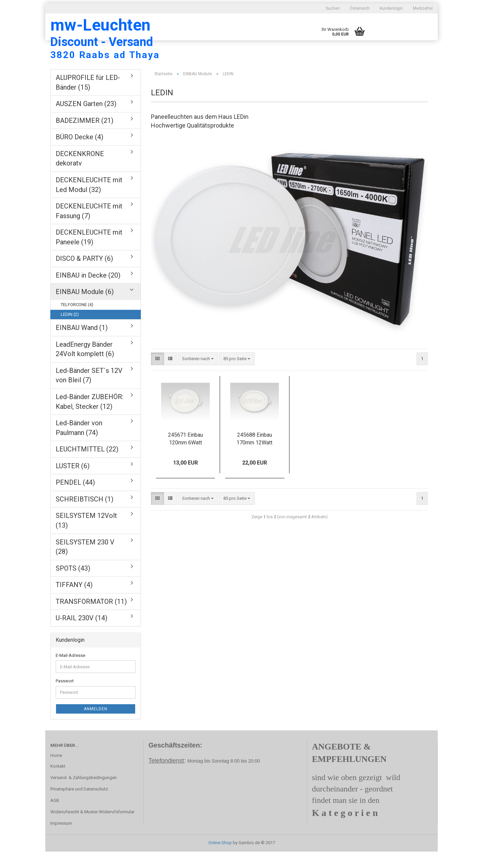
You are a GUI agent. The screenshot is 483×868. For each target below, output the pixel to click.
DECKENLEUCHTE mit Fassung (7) (89, 227)
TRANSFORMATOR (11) (91, 618)
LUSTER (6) (73, 482)
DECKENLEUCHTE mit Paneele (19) (89, 254)
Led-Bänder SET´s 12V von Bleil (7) (89, 392)
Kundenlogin (391, 8)
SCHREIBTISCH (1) (85, 516)
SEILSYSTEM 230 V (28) (85, 563)
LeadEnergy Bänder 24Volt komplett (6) (85, 366)
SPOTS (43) (73, 585)
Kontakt (58, 783)
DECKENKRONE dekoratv (80, 175)
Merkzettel (423, 8)
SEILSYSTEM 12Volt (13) (86, 537)
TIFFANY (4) (74, 601)
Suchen (333, 8)
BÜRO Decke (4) (79, 153)
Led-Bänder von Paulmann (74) (79, 444)
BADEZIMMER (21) (85, 137)
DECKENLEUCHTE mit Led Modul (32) (89, 201)
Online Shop (220, 859)
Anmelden (96, 725)
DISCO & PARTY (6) (84, 275)
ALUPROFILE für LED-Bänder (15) (88, 99)
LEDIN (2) (70, 331)
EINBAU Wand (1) (82, 344)
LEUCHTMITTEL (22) (87, 466)
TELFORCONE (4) (77, 321)
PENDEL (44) (75, 499)
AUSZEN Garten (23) (86, 120)
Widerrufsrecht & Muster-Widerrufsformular (92, 828)
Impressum (61, 840)
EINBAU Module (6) (85, 308)
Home (56, 772)
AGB (55, 817)
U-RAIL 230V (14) (82, 634)
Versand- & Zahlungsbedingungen (84, 794)
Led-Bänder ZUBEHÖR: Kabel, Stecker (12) (90, 418)
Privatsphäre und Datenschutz (79, 805)
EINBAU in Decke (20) (88, 292)
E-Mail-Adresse (70, 672)
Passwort (65, 697)
